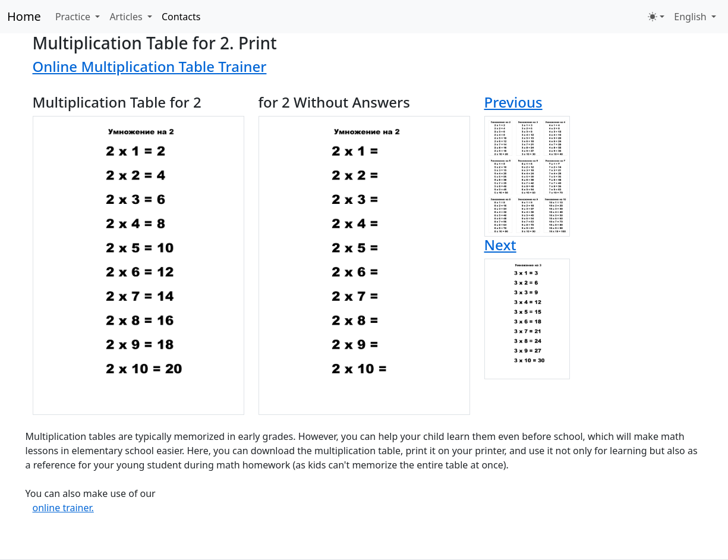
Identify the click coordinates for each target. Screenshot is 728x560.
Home (24, 16)
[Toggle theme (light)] (656, 17)
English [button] (691, 17)
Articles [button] (127, 17)
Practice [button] (74, 17)
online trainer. (63, 508)
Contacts (181, 17)
